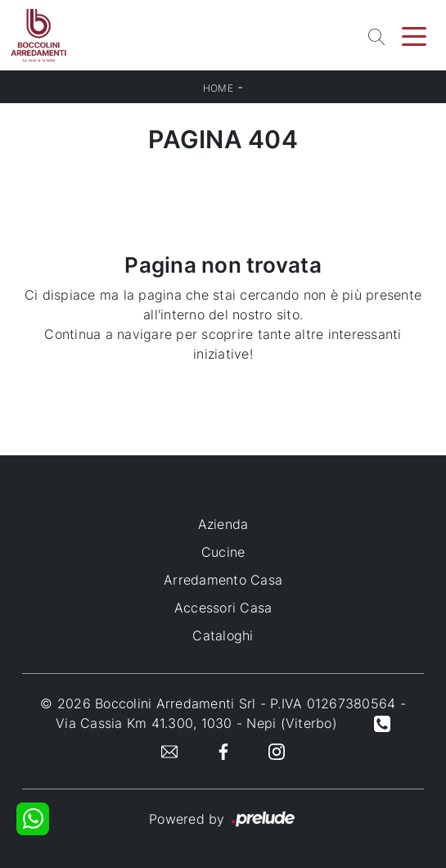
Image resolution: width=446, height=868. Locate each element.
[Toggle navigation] (414, 35)
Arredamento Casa (223, 580)
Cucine (223, 552)
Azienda (223, 524)
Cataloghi (223, 635)
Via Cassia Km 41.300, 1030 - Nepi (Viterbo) (196, 723)
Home (218, 88)
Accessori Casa (223, 608)
